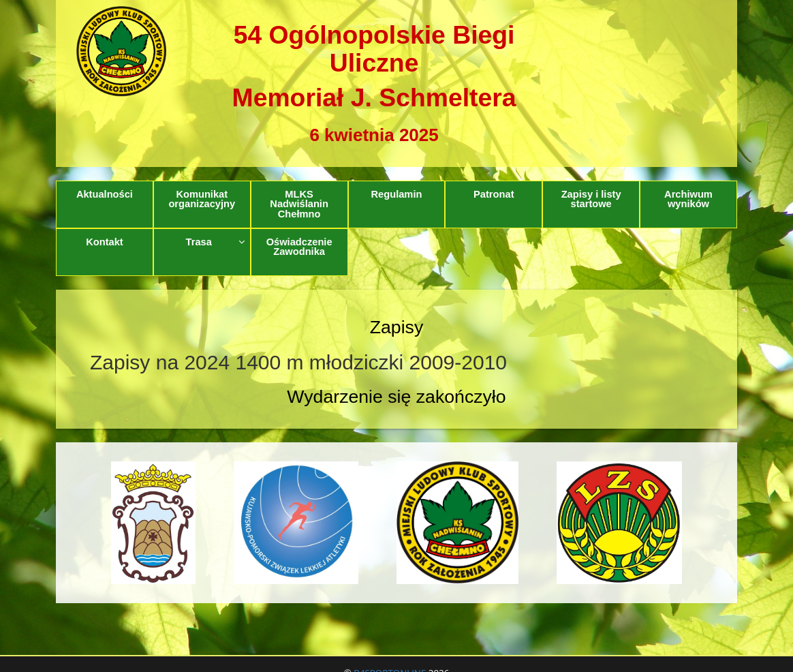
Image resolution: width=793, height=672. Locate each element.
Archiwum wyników (688, 199)
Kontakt (105, 242)
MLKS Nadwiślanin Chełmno (299, 204)
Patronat (494, 194)
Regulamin (396, 194)
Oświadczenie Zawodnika (299, 247)
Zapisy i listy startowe (591, 199)
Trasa (216, 242)
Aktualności (105, 194)
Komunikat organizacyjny (202, 199)
